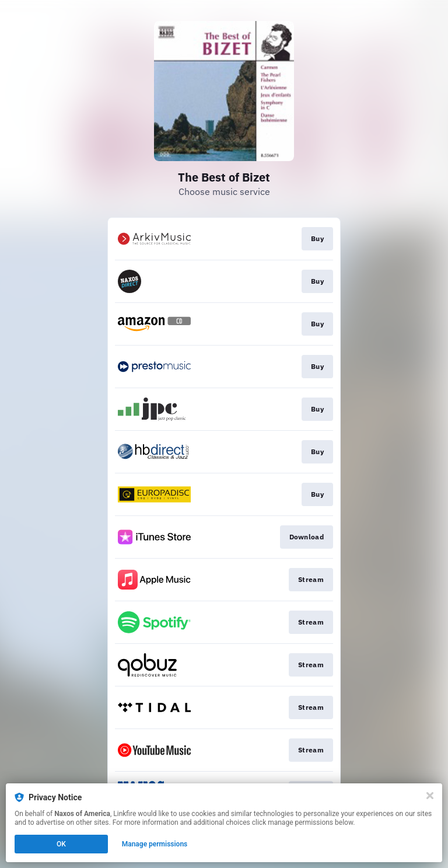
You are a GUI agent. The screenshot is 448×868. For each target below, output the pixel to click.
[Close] (430, 796)
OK (61, 844)
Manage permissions (155, 844)
